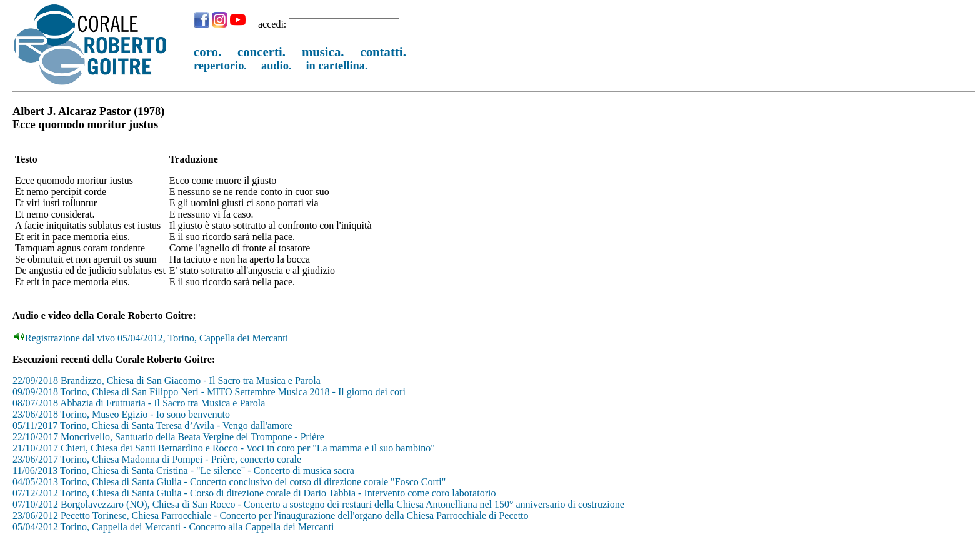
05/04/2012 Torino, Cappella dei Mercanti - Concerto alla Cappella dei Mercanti (173, 527)
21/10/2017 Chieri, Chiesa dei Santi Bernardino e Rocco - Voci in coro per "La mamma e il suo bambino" (224, 448)
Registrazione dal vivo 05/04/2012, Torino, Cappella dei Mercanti (151, 338)
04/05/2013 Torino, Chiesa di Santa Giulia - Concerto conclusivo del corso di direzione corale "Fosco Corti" (229, 482)
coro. (207, 52)
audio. (277, 66)
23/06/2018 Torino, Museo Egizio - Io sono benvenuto (121, 414)
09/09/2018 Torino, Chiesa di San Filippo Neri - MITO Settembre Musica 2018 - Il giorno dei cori (209, 392)
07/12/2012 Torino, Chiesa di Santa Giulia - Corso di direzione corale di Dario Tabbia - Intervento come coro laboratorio (254, 493)
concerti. (262, 52)
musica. (323, 52)
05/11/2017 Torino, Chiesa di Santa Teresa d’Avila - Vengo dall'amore (152, 426)
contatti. (383, 52)
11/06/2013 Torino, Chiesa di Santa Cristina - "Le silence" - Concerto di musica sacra (183, 471)
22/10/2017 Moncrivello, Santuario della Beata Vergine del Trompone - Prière (168, 437)
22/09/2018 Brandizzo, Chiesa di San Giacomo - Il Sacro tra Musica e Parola (167, 380)
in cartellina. (337, 66)
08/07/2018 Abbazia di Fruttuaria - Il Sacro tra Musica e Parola (139, 403)
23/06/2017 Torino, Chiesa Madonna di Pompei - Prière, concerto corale (157, 459)
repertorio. (220, 66)
